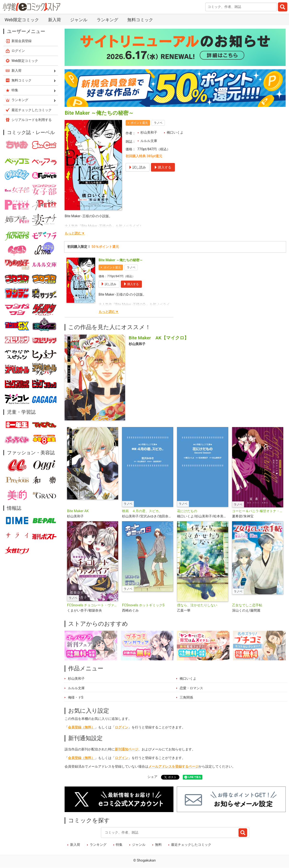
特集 (119, 845)
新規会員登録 (22, 41)
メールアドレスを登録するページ (173, 767)
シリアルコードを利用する (32, 120)
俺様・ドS (76, 697)
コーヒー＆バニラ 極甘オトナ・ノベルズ (258, 511)
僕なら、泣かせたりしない (197, 605)
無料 (158, 845)
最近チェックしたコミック (191, 845)
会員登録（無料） (81, 727)
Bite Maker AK (78, 511)
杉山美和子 (149, 133)
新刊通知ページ (127, 749)
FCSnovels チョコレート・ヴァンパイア (93, 605)
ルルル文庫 (149, 141)
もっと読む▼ (75, 233)
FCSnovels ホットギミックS (143, 605)
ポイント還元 (139, 123)
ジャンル (79, 20)
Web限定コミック (22, 20)
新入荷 (55, 20)
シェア (152, 777)
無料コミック (140, 20)
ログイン (122, 727)
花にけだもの (187, 511)
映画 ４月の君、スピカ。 (142, 511)
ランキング (107, 20)
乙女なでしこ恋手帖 (247, 605)
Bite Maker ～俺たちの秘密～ (121, 260)
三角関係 (186, 697)
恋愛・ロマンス (191, 688)
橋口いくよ (175, 133)
